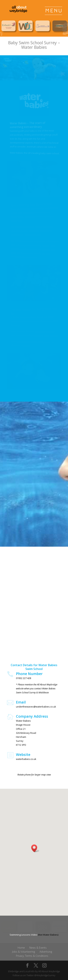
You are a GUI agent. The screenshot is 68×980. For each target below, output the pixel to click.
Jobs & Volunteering (24, 952)
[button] (35, 848)
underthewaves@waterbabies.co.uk (36, 707)
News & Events (38, 948)
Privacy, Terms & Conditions (32, 956)
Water (27, 47)
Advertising (46, 952)
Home (21, 948)
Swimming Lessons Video (23, 935)
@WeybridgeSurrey (45, 975)
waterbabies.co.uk (26, 759)
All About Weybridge (49, 971)
